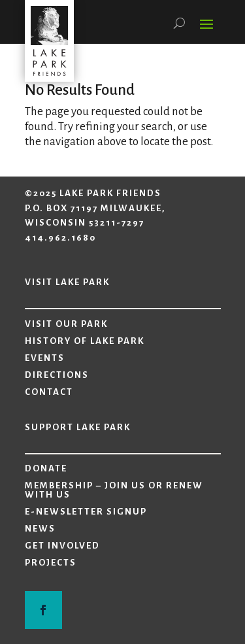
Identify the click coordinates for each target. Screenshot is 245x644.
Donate (46, 469)
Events (45, 358)
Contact (49, 392)
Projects (51, 563)
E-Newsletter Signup (86, 512)
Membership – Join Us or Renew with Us (114, 490)
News (40, 529)
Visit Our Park (66, 324)
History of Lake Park (85, 341)
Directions (57, 375)
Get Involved (62, 546)
